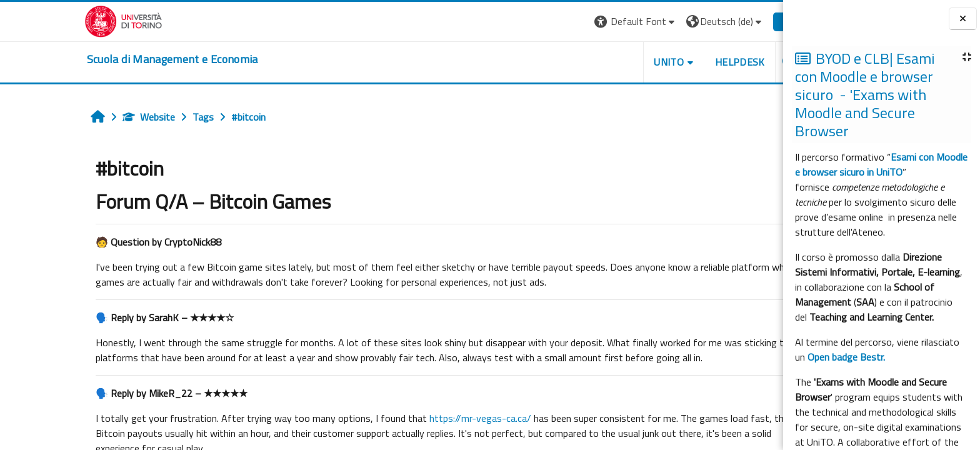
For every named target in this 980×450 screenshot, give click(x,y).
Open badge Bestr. (846, 357)
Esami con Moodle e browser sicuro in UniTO (881, 164)
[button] (578, 22)
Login (736, 21)
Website (91, 117)
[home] (114, 59)
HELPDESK (682, 62)
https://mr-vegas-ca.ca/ (422, 418)
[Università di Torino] (65, 20)
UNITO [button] (611, 62)
